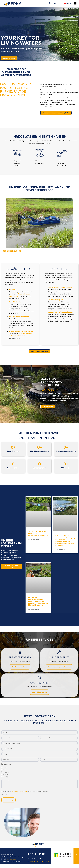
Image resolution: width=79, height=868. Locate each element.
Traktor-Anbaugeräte (56, 300)
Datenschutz (41, 861)
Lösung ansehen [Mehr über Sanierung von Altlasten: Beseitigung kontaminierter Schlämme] (33, 540)
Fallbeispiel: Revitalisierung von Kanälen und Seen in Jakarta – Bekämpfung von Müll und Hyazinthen (38, 601)
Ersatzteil (6, 772)
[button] (60, 3)
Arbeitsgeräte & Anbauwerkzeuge (60, 312)
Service (5, 774)
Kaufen (5, 770)
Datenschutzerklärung (19, 792)
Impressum (32, 861)
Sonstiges (6, 777)
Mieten (5, 768)
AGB (48, 861)
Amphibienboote (15, 302)
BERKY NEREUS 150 (12, 251)
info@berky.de (11, 859)
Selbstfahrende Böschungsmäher (60, 287)
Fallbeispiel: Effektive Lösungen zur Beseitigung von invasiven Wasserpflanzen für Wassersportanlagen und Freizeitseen (65, 541)
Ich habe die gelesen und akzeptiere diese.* (25, 792)
